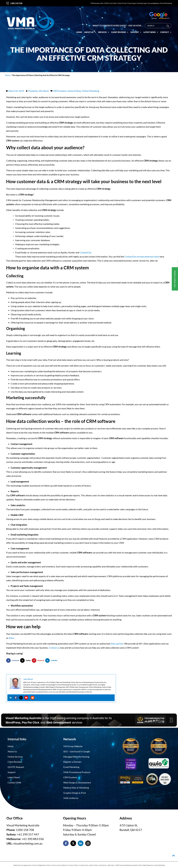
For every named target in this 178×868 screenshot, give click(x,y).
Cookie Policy (84, 863)
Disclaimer (103, 863)
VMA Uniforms (71, 796)
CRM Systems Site (97, 3)
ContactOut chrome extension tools (142, 257)
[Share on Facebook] (13, 660)
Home (79, 30)
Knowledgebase (154, 3)
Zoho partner (117, 644)
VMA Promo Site (110, 3)
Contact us (54, 648)
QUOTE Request (16, 766)
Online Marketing (91, 91)
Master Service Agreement (22, 863)
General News (74, 91)
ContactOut (85, 252)
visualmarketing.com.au (28, 841)
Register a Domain (72, 761)
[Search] (168, 24)
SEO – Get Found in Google (77, 751)
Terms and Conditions (60, 863)
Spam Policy (94, 863)
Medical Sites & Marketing (76, 786)
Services (103, 30)
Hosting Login (142, 3)
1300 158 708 (16, 3)
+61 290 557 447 (28, 832)
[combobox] (158, 24)
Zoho (11, 638)
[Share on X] (26, 660)
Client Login (132, 3)
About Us (90, 30)
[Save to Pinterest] (38, 660)
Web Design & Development (77, 781)
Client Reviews (120, 30)
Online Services (15, 756)
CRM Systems (60, 91)
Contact (166, 30)
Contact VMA (14, 781)
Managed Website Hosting (76, 756)
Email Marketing (166, 3)
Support (136, 30)
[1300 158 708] (8, 3)
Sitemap (111, 863)
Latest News (151, 30)
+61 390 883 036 (33, 837)
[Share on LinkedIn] (52, 660)
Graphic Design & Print (75, 791)
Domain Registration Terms (42, 863)
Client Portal (122, 3)
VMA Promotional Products (77, 771)
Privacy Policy (73, 863)
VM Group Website (73, 746)
